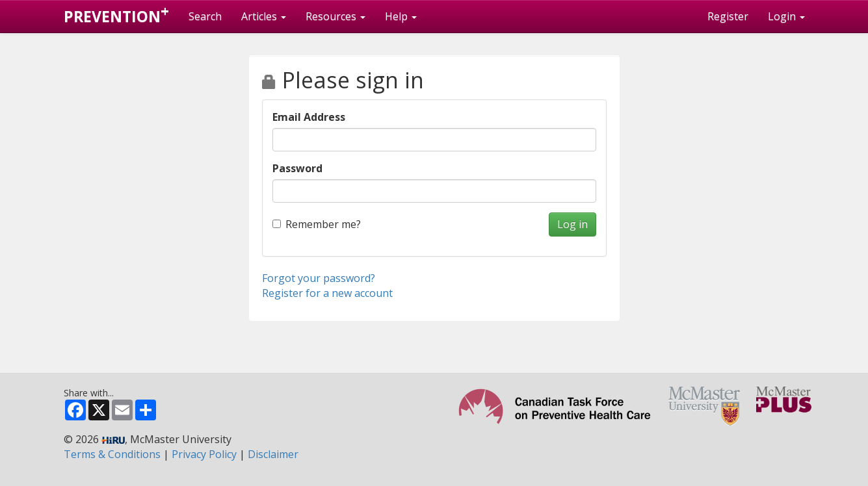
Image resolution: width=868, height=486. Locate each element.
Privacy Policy (204, 454)
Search (205, 16)
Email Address (309, 117)
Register (728, 16)
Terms (112, 454)
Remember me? (317, 224)
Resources (335, 16)
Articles (264, 16)
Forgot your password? (319, 278)
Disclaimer (273, 454)
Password (297, 168)
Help (401, 16)
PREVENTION (116, 14)
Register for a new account (327, 293)
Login (786, 16)
